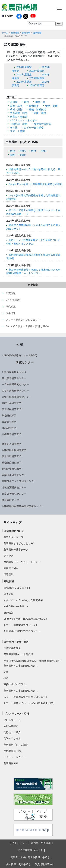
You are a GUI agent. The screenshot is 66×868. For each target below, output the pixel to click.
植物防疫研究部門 (12, 463)
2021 (44, 151)
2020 (12, 155)
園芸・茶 (40, 102)
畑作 (26, 102)
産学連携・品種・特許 (17, 642)
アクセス (8, 556)
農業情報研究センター (14, 475)
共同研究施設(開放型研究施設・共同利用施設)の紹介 (33, 661)
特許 (6, 678)
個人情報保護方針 (45, 864)
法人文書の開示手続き (30, 850)
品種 (6, 672)
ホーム (5, 33)
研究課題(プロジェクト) (17, 588)
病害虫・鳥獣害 (19, 117)
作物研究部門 (9, 416)
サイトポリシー (18, 843)
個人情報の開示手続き (18, 864)
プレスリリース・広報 (17, 714)
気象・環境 (40, 113)
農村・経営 (16, 109)
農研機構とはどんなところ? (19, 543)
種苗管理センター (12, 500)
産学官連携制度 (12, 648)
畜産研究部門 (9, 422)
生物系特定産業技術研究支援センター (23, 506)
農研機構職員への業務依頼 (18, 654)
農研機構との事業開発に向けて (21, 666)
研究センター (25, 362)
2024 (12, 151)
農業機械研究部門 (12, 409)
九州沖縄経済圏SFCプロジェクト (22, 631)
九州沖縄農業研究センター (17, 397)
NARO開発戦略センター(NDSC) (19, 355)
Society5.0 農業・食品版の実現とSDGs (25, 619)
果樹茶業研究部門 (12, 434)
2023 (23, 151)
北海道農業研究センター (15, 372)
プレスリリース (12, 720)
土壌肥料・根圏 (19, 124)
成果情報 (37, 33)
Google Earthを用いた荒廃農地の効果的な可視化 (35, 184)
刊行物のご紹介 (12, 732)
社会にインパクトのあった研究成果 (23, 600)
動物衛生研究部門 (12, 469)
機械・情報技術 (37, 109)
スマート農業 (17, 131)
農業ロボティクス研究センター (19, 481)
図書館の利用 (11, 568)
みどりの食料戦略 (34, 127)
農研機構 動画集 (12, 751)
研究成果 (26, 33)
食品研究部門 (9, 428)
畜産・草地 (16, 106)
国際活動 (8, 574)
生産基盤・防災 (19, 113)
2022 (33, 151)
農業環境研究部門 (12, 456)
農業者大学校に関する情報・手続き (30, 857)
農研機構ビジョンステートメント (22, 562)
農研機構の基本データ (16, 550)
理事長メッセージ (13, 537)
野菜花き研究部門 (12, 444)
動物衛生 (34, 106)
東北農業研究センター (14, 378)
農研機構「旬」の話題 (16, 745)
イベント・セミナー (15, 757)
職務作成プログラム (15, 684)
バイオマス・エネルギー (24, 120)
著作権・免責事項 (41, 843)
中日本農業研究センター (15, 384)
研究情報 (15, 33)
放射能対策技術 (42, 124)
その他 (14, 127)
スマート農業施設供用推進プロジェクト (26, 697)
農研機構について (14, 531)
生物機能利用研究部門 (14, 450)
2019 (23, 155)
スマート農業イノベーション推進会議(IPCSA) (29, 703)
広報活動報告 (11, 726)
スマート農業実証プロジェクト (21, 625)
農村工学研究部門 (12, 403)
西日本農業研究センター (15, 391)
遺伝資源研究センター (14, 487)
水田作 (14, 102)
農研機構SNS (11, 763)
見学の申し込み (12, 738)
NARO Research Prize (16, 606)
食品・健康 (51, 106)
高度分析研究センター (14, 494)
